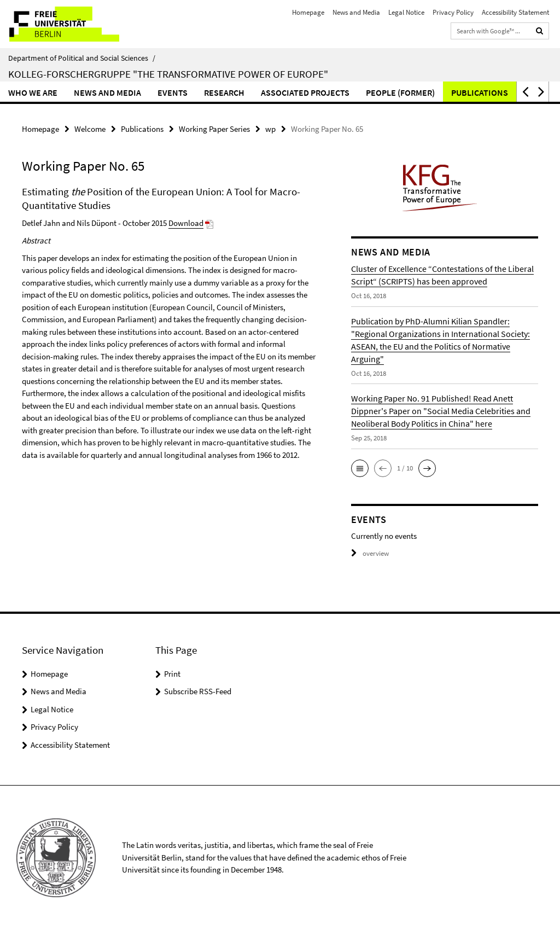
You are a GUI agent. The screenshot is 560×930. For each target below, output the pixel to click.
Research (224, 92)
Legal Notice (406, 12)
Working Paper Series (214, 129)
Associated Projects (305, 92)
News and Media (356, 12)
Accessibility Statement (515, 12)
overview (370, 553)
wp (270, 129)
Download (186, 223)
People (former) (400, 92)
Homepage (308, 12)
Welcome (90, 129)
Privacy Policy (453, 12)
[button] (524, 92)
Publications (480, 92)
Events (173, 92)
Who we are (33, 92)
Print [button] (172, 674)
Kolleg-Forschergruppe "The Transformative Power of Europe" (168, 74)
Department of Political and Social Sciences (82, 58)
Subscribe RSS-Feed (198, 691)
